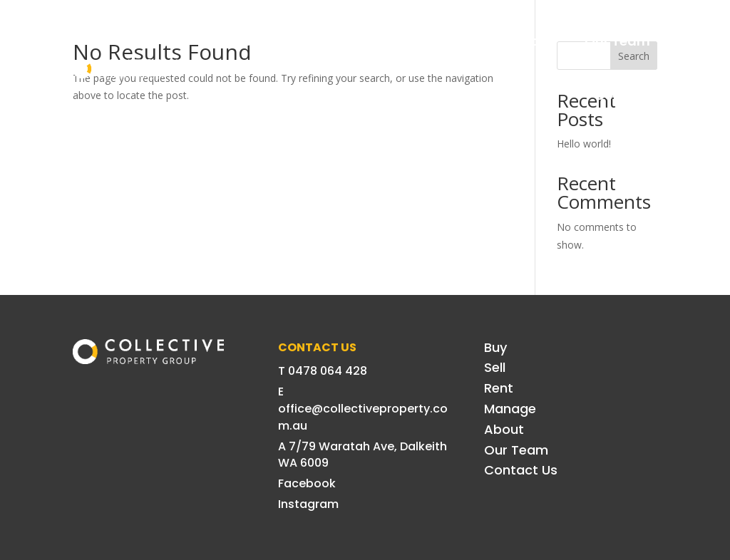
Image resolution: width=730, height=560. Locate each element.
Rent (365, 41)
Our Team (617, 41)
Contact (622, 95)
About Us (525, 41)
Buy (255, 41)
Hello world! (584, 144)
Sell (309, 41)
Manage (438, 41)
